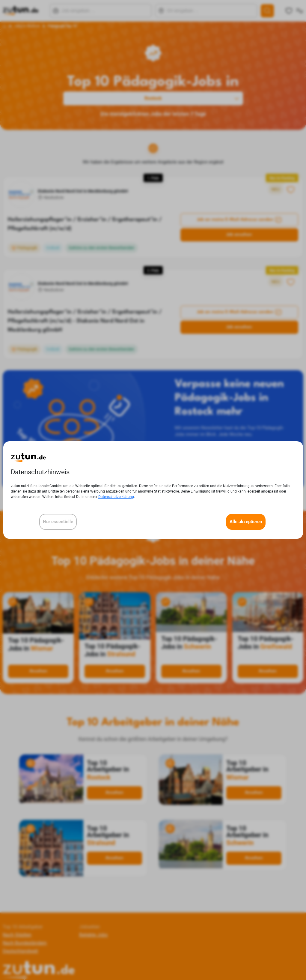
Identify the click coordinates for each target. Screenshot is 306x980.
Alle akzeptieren (246, 522)
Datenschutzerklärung (116, 497)
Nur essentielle (58, 522)
